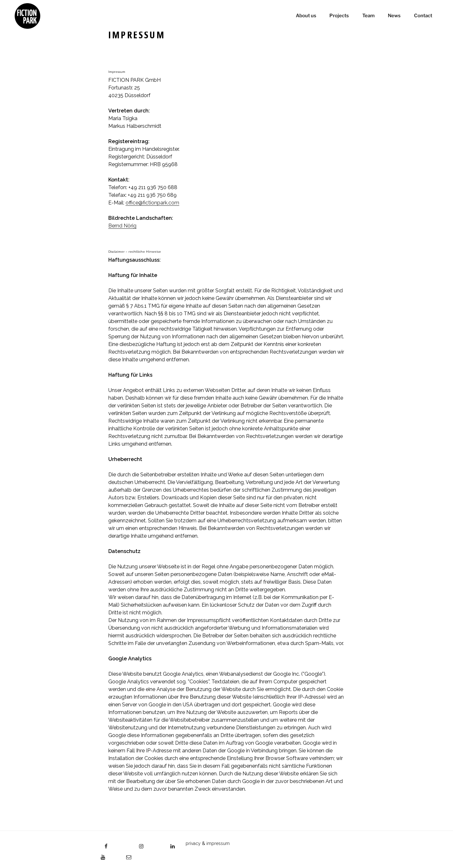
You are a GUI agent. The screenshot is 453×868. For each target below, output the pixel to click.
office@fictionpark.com (152, 203)
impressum (218, 843)
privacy (193, 843)
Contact (422, 16)
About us (305, 16)
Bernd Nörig (122, 226)
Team (368, 16)
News (394, 16)
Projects (339, 16)
